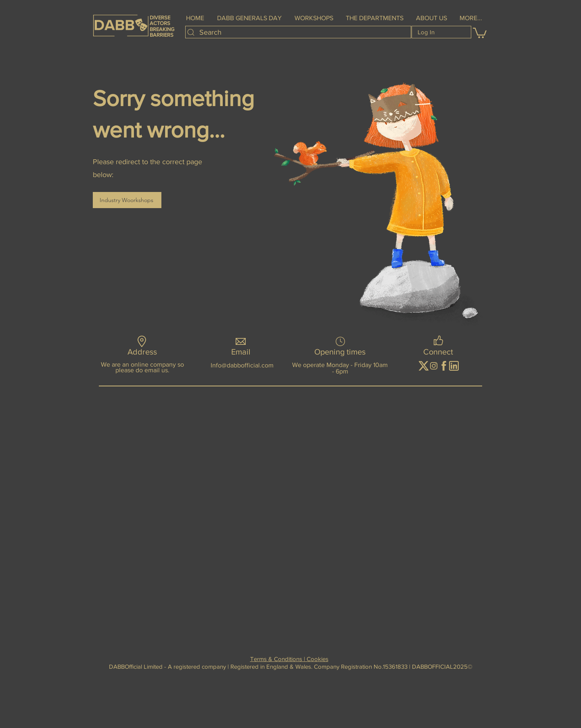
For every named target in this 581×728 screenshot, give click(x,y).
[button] (314, 18)
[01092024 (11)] (444, 366)
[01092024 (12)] (454, 366)
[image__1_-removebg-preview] (434, 366)
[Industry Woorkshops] (127, 200)
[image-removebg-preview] (424, 366)
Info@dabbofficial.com (242, 365)
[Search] (298, 32)
